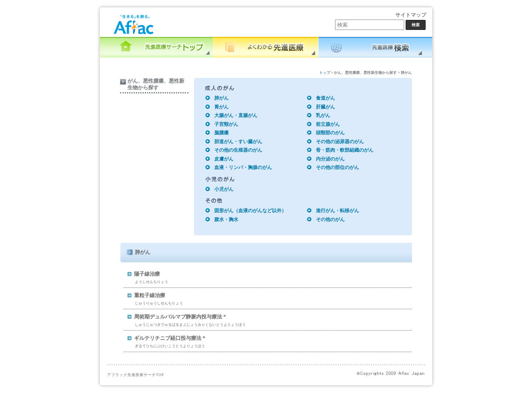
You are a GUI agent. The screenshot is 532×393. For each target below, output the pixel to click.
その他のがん (330, 219)
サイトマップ (411, 15)
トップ (325, 73)
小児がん (224, 189)
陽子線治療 (147, 274)
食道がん (325, 98)
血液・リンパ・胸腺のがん (243, 167)
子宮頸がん (226, 124)
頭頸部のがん (330, 133)
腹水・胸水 (226, 219)
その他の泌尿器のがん (340, 142)
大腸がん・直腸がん (236, 115)
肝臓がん (325, 107)
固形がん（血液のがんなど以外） (250, 211)
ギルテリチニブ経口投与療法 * (170, 338)
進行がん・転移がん (337, 211)
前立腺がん (328, 124)
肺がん (221, 98)
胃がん (221, 107)
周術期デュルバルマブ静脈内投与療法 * (180, 317)
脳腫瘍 (221, 133)
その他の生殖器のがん (238, 150)
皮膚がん (224, 159)
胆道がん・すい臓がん (238, 142)
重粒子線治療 (150, 295)
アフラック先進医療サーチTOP (136, 375)
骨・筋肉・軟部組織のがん (345, 150)
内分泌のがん (330, 159)
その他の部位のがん (337, 167)
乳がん (323, 115)
